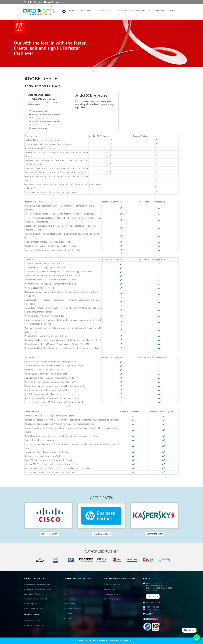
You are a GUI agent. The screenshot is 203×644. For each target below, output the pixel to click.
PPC (66, 589)
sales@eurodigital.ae (56, 2)
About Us (72, 11)
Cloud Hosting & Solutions (34, 625)
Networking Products (32, 604)
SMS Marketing (70, 604)
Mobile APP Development (113, 599)
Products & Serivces (106, 11)
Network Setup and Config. (34, 609)
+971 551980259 (153, 609)
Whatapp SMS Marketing (73, 609)
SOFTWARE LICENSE (86, 11)
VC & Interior (160, 11)
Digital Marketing (126, 11)
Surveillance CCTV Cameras (35, 594)
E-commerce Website (112, 594)
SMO (66, 594)
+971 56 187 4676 (34, 2)
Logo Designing (109, 589)
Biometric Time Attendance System (38, 589)
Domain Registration (32, 621)
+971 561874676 (153, 607)
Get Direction (153, 596)
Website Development (112, 585)
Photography (69, 613)
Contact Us (173, 11)
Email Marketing (70, 599)
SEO (66, 585)
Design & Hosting (144, 11)
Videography (69, 618)
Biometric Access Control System (37, 585)
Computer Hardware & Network (36, 599)
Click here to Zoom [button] (49, 534)
